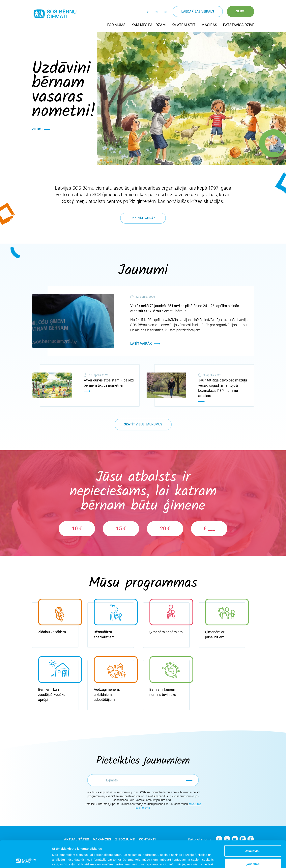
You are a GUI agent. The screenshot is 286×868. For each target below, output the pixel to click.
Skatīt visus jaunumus (143, 424)
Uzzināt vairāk (143, 218)
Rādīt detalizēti (216, 860)
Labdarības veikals (198, 11)
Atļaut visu (253, 826)
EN (156, 12)
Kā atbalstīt (184, 25)
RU (165, 12)
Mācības (209, 25)
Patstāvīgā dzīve (239, 25)
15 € (121, 529)
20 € (165, 529)
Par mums (116, 25)
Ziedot (241, 11)
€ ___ (209, 529)
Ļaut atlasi (253, 839)
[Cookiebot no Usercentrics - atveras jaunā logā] (26, 860)
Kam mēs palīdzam (149, 25)
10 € (77, 529)
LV (147, 12)
